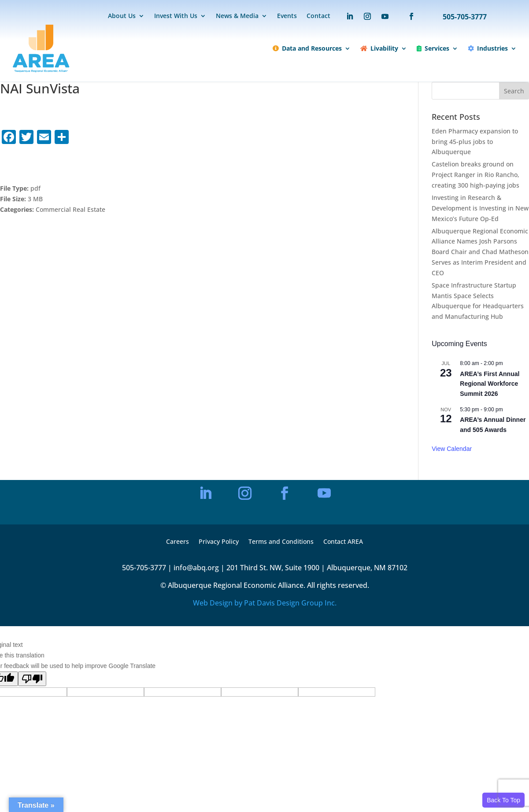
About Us (122, 16)
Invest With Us (176, 16)
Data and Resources (307, 48)
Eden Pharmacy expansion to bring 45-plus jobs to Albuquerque (475, 142)
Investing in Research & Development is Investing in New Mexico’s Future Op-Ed (480, 208)
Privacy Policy (219, 542)
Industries (488, 48)
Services (433, 48)
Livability (379, 48)
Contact (318, 16)
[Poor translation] (32, 679)
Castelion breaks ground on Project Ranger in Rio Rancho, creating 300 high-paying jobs (475, 175)
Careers (178, 542)
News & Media (237, 16)
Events (287, 16)
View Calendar (452, 449)
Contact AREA (343, 542)
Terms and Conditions (281, 542)
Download (31, 164)
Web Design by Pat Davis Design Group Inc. (265, 603)
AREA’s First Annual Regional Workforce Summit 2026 (490, 384)
